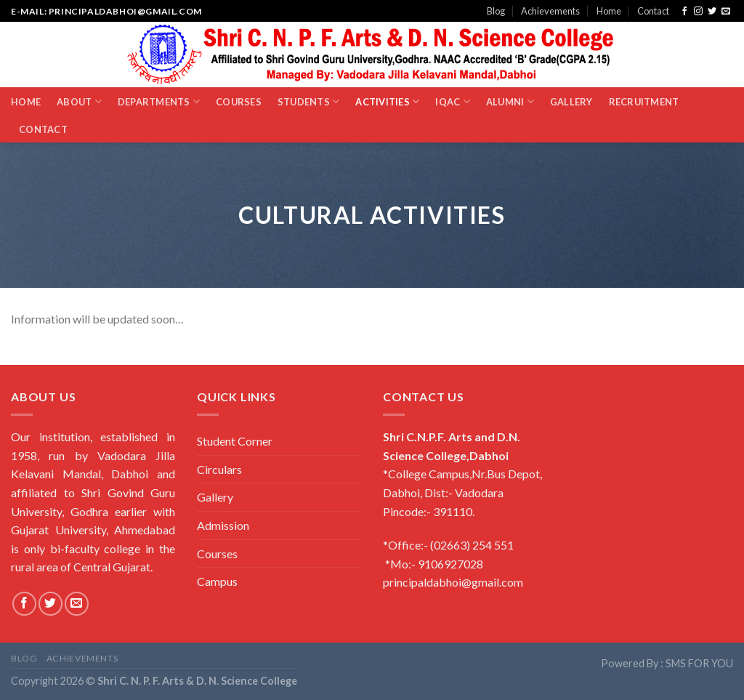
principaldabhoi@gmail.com (453, 582)
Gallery (571, 102)
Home (609, 11)
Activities (387, 101)
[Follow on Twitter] (712, 12)
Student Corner (235, 441)
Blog (496, 11)
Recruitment (644, 102)
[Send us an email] (726, 12)
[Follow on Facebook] (684, 12)
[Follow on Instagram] (698, 12)
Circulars (219, 469)
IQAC (452, 101)
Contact (653, 11)
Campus (217, 581)
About (79, 101)
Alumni (510, 101)
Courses (239, 102)
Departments (159, 101)
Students (309, 101)
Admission (223, 525)
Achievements (550, 11)
